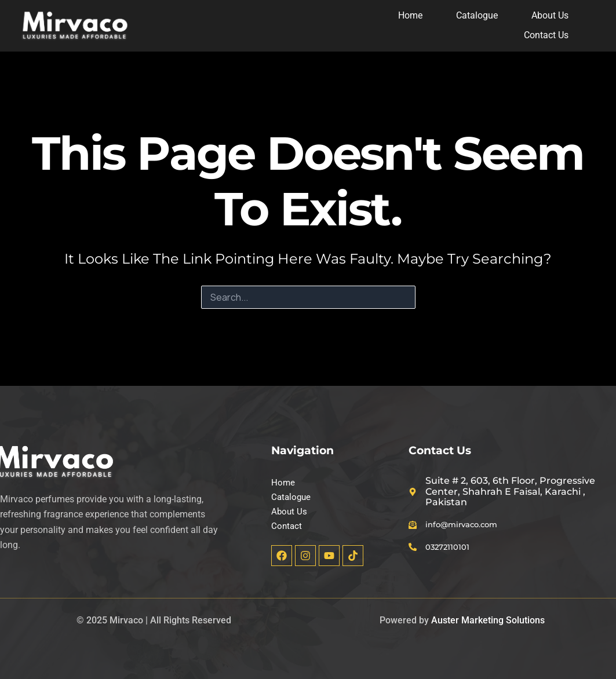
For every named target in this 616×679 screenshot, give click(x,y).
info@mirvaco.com (473, 521)
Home (412, 15)
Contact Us (548, 35)
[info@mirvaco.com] (414, 521)
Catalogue (479, 15)
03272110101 (456, 544)
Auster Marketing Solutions (488, 620)
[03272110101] (414, 545)
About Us (552, 15)
